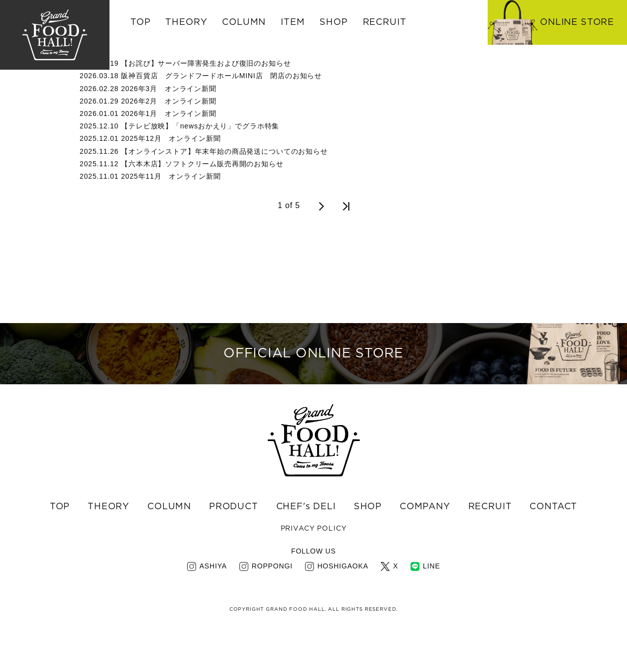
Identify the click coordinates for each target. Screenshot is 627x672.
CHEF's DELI (306, 545)
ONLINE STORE (577, 22)
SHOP (368, 545)
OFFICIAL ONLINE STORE (313, 373)
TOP (141, 22)
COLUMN (169, 545)
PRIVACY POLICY (314, 567)
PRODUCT (234, 545)
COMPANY (425, 545)
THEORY (186, 22)
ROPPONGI (272, 604)
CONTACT (553, 545)
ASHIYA (213, 604)
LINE (431, 604)
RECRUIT (385, 22)
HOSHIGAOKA (343, 604)
